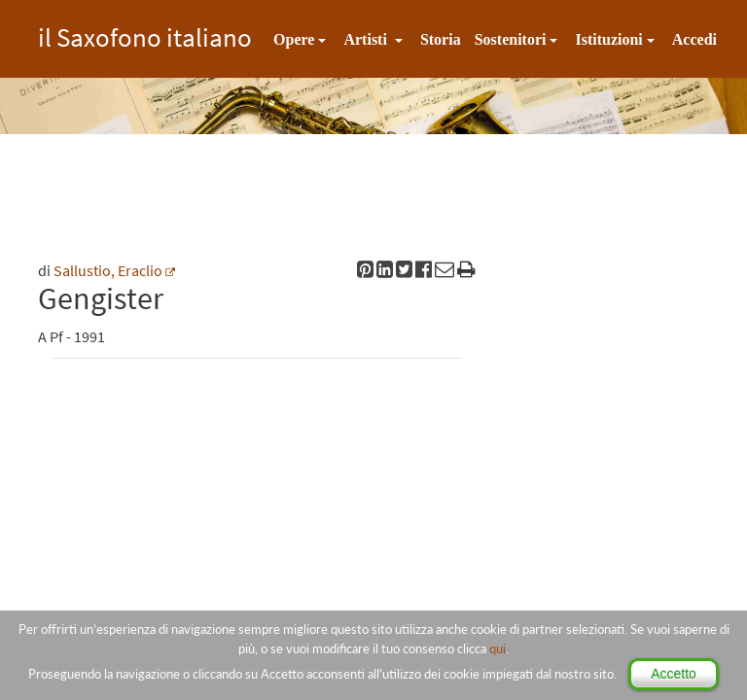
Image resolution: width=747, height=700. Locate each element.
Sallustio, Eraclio (108, 270)
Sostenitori (511, 39)
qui (498, 648)
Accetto (674, 674)
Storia (441, 39)
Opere (294, 39)
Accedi (694, 39)
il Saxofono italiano (145, 35)
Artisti (367, 39)
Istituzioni (608, 39)
